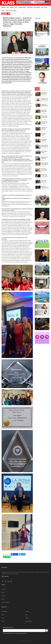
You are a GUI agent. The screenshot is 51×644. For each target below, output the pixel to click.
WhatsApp (7, 556)
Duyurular (4, 595)
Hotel (42, 7)
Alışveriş (8, 10)
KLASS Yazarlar (29, 621)
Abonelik (3, 589)
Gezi (26, 614)
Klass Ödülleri (30, 7)
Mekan (46, 7)
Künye (3, 592)
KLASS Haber (4, 611)
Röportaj (12, 7)
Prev (36, 28)
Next (48, 28)
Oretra (30, 640)
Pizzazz (3, 10)
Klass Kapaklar (37, 7)
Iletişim (3, 599)
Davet (16, 7)
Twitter (22, 554)
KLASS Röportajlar (37, 88)
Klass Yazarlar (13, 10)
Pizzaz (3, 621)
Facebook (15, 554)
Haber (8, 7)
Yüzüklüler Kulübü (22, 7)
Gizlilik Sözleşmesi (5, 602)
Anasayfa (3, 7)
